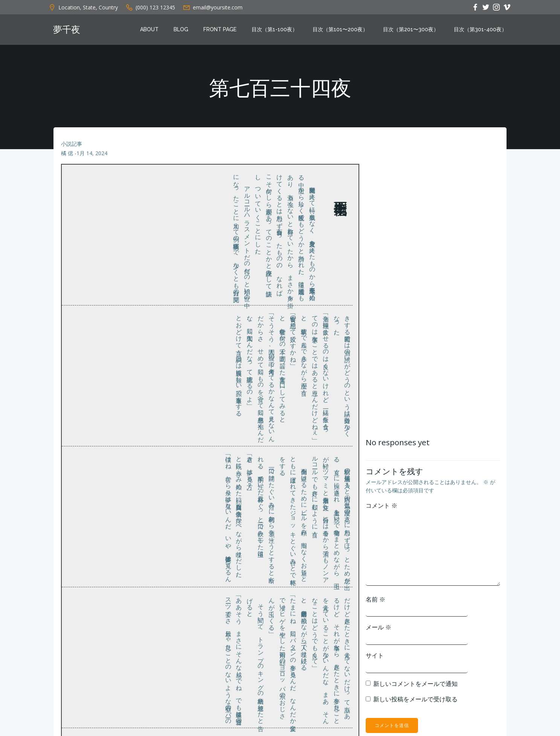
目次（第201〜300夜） (416, 31)
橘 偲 (69, 166)
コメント (444, 520)
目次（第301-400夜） (486, 31)
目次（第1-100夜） (280, 31)
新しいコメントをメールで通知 (478, 698)
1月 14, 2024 (93, 166)
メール (441, 642)
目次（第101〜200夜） (346, 31)
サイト (437, 670)
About (155, 31)
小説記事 (73, 157)
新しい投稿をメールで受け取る (478, 714)
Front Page (225, 31)
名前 (438, 614)
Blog (186, 31)
